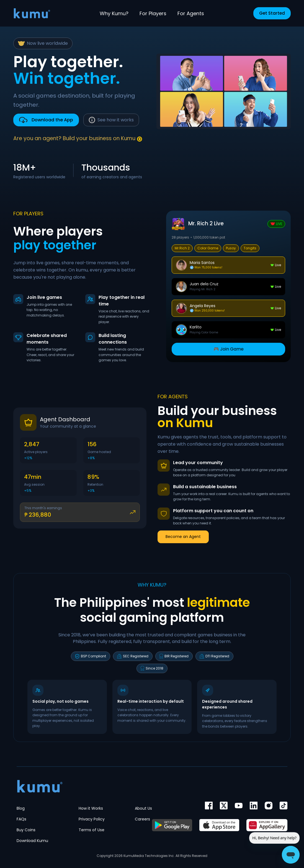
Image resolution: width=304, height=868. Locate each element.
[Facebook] (209, 806)
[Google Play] (172, 825)
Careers (142, 819)
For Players (153, 13)
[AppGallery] (267, 825)
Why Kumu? (114, 13)
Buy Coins (26, 830)
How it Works (91, 808)
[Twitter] (224, 806)
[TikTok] (284, 806)
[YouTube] (239, 806)
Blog (21, 808)
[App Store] (219, 825)
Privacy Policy (92, 819)
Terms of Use (92, 830)
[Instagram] (269, 806)
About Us (143, 808)
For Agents (191, 13)
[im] (254, 806)
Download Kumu (32, 841)
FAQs (21, 819)
